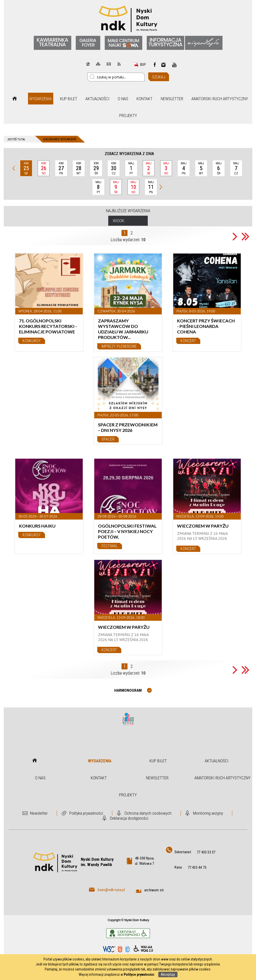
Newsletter (172, 99)
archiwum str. (154, 890)
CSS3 (127, 949)
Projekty (128, 115)
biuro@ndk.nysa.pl (111, 890)
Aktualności (97, 99)
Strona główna (14, 99)
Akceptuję (168, 974)
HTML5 (120, 949)
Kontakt (144, 99)
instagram (163, 65)
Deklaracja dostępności (129, 818)
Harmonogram (128, 690)
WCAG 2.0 (143, 949)
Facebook (155, 65)
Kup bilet (69, 99)
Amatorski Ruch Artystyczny (220, 99)
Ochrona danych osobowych (148, 813)
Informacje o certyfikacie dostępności (128, 933)
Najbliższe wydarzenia (128, 211)
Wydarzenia (40, 99)
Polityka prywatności (86, 813)
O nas (123, 99)
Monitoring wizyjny (208, 813)
